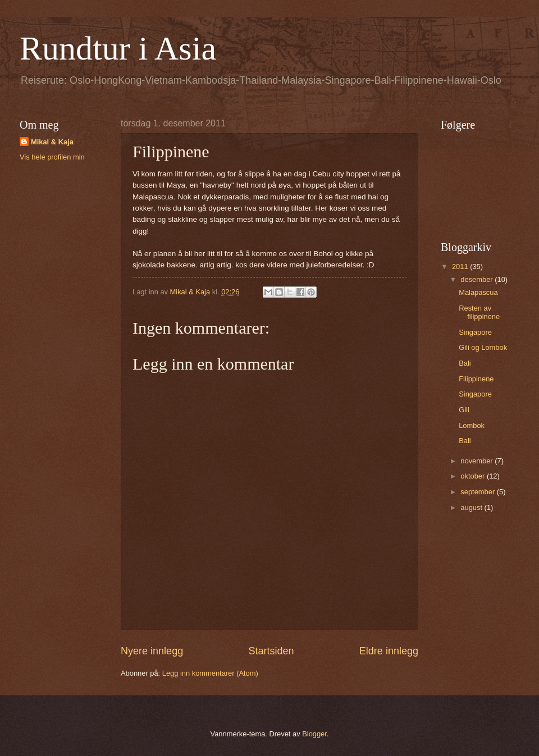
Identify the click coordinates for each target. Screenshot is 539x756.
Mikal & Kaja (52, 142)
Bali (465, 363)
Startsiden (271, 651)
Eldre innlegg (389, 651)
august (472, 507)
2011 (461, 267)
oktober (474, 476)
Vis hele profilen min (52, 157)
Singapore (475, 332)
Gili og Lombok (483, 347)
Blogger (314, 734)
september (478, 492)
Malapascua (478, 292)
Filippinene (476, 379)
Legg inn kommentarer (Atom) (210, 673)
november (478, 461)
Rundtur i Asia (118, 48)
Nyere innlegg (152, 651)
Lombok (472, 425)
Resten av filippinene (479, 312)
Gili (464, 410)
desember (478, 279)
